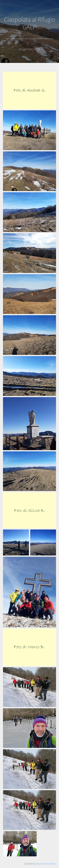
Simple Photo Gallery (46, 864)
